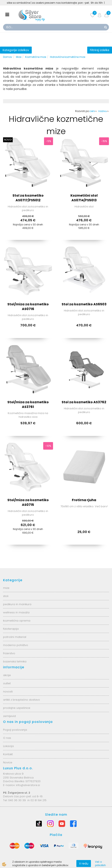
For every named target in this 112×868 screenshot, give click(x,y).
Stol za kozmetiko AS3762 (84, 402)
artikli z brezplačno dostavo (21, 700)
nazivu (104, 111)
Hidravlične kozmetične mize (68, 57)
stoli (6, 596)
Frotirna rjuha (84, 500)
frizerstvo (9, 653)
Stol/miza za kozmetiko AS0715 (28, 502)
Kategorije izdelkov (16, 50)
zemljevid (9, 716)
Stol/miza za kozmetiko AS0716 (28, 307)
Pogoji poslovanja (15, 730)
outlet (7, 683)
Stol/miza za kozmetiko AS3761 (28, 404)
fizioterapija (11, 629)
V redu (84, 864)
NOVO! (8, 140)
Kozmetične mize (36, 57)
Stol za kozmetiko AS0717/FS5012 (28, 198)
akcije (7, 675)
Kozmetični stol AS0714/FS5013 (84, 198)
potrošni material (15, 637)
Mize (19, 57)
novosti (8, 692)
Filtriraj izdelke (100, 50)
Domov (8, 57)
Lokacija (8, 746)
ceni (93, 111)
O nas (7, 738)
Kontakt (8, 754)
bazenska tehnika (15, 661)
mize (6, 588)
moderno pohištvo (16, 645)
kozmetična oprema (17, 621)
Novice (8, 762)
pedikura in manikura (17, 604)
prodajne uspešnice (17, 708)
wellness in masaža (16, 612)
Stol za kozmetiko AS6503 (84, 304)
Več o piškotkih (100, 864)
